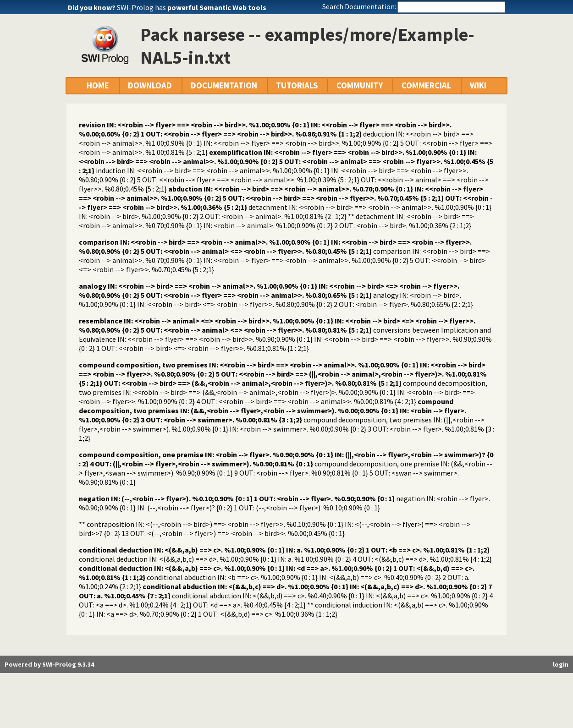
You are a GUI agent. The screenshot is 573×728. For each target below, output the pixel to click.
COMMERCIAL (426, 85)
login (561, 664)
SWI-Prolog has (192, 7)
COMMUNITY (360, 85)
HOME (98, 85)
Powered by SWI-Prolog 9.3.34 (49, 664)
